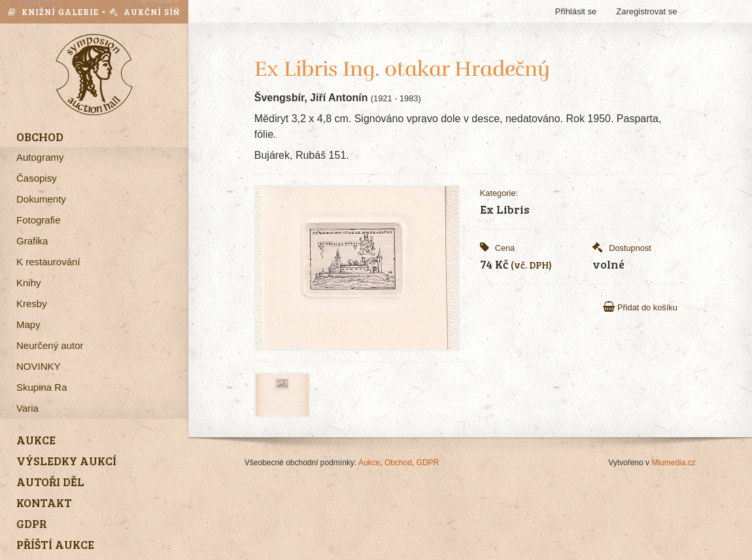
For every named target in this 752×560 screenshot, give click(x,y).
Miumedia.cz (673, 463)
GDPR (428, 463)
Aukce (369, 463)
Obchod (398, 463)
